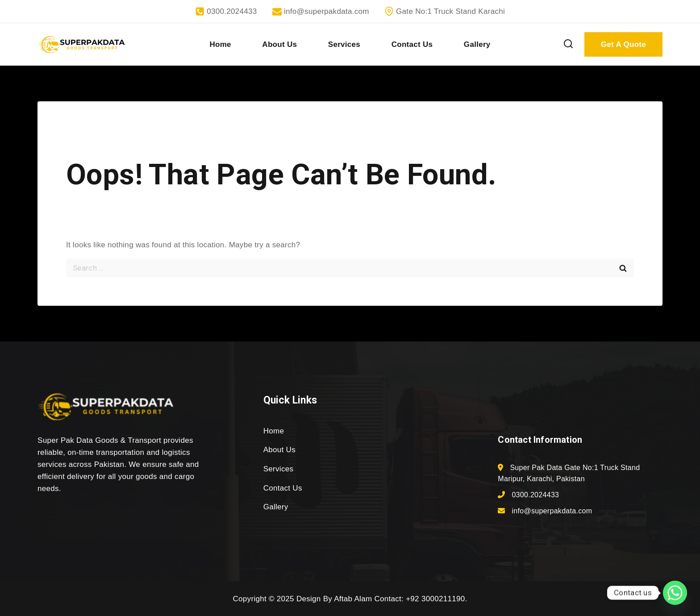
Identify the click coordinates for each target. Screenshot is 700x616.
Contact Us (412, 44)
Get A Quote (623, 44)
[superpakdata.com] (81, 45)
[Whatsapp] (675, 593)
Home (220, 44)
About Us (279, 44)
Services (344, 44)
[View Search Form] (569, 44)
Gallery (477, 44)
